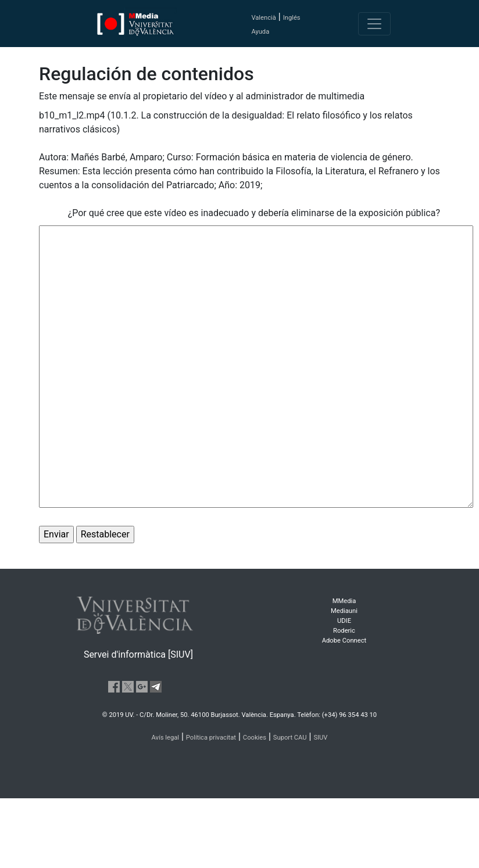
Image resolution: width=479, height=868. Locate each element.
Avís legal (166, 738)
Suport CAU (290, 738)
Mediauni (344, 611)
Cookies (255, 738)
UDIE (344, 621)
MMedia (344, 601)
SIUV (320, 738)
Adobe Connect (344, 641)
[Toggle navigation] (374, 24)
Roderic (344, 631)
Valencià (263, 18)
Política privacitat (211, 738)
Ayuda (260, 32)
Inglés (292, 18)
